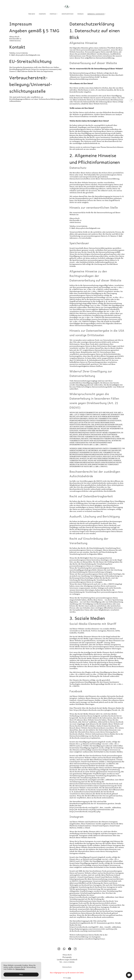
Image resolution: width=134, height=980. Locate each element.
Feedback (80, 14)
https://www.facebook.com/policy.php (85, 812)
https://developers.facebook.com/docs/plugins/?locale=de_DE (99, 710)
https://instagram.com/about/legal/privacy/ (87, 939)
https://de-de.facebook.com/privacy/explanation (92, 737)
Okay (21, 975)
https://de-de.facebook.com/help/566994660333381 (90, 810)
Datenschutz (67, 969)
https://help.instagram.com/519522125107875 (87, 929)
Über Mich (32, 14)
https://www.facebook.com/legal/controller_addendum (92, 780)
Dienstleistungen (68, 14)
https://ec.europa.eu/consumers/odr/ (46, 69)
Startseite (42, 14)
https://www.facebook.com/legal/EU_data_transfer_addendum (95, 808)
